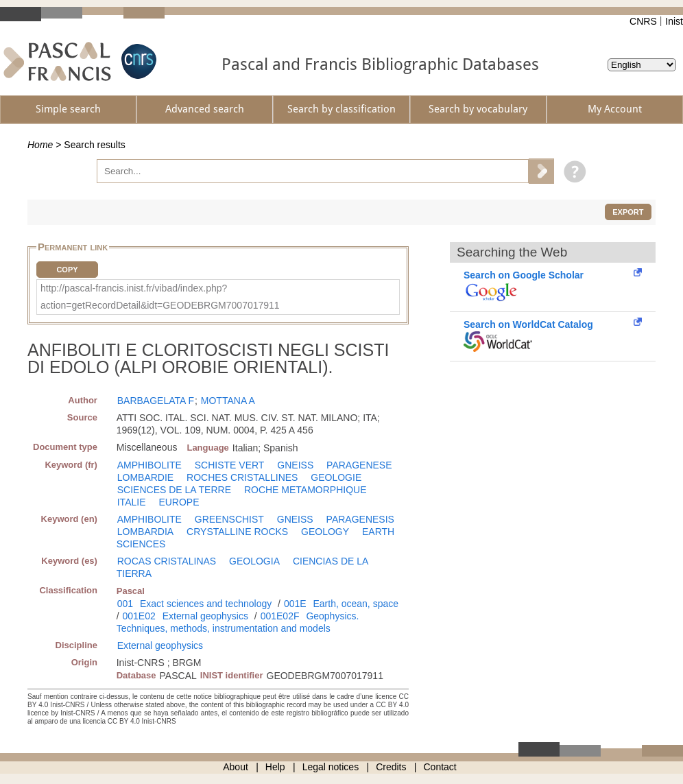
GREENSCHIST (229, 519)
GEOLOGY (325, 532)
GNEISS (295, 465)
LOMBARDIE (145, 477)
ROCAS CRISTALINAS (167, 561)
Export (628, 212)
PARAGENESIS (360, 519)
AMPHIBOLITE (149, 465)
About (236, 767)
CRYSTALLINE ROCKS (237, 532)
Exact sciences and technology (206, 604)
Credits (391, 767)
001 (125, 604)
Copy (67, 270)
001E (295, 604)
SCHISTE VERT (230, 465)
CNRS (643, 21)
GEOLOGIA (254, 561)
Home (40, 145)
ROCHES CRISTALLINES (242, 477)
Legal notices (331, 767)
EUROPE (179, 502)
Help (275, 767)
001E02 (139, 616)
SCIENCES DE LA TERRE (174, 490)
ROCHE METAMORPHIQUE (305, 490)
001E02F (280, 616)
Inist (674, 21)
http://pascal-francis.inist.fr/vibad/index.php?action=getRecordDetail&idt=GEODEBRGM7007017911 (160, 297)
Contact (440, 767)
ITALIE (132, 502)
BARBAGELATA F (156, 401)
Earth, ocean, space (356, 604)
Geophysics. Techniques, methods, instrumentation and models (238, 622)
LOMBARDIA (145, 532)
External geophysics (205, 616)
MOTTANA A (228, 401)
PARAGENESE (359, 465)
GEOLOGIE (336, 477)
